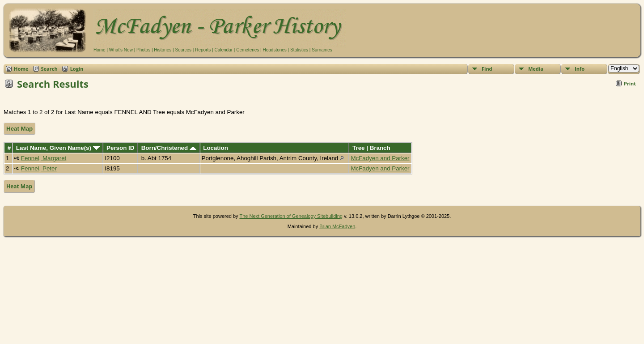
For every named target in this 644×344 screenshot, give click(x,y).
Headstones (274, 50)
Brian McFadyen (337, 226)
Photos (143, 50)
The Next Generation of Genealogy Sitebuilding (291, 216)
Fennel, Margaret (44, 158)
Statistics (299, 50)
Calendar (223, 50)
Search (49, 69)
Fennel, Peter (39, 168)
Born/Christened (169, 148)
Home (100, 50)
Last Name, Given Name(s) (58, 148)
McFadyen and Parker (380, 158)
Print (630, 83)
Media (536, 69)
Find (487, 69)
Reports (203, 50)
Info (580, 69)
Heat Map (19, 129)
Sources (183, 50)
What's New (121, 50)
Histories (163, 50)
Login (77, 69)
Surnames (322, 50)
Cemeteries (248, 50)
